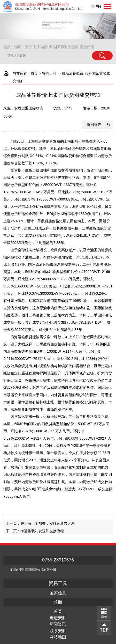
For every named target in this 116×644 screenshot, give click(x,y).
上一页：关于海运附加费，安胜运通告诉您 (40, 523)
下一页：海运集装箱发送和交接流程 (35, 531)
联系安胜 (58, 631)
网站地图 (58, 637)
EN (98, 7)
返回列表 (94, 125)
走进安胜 (58, 618)
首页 (34, 73)
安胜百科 (49, 73)
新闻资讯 (58, 624)
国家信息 (58, 593)
